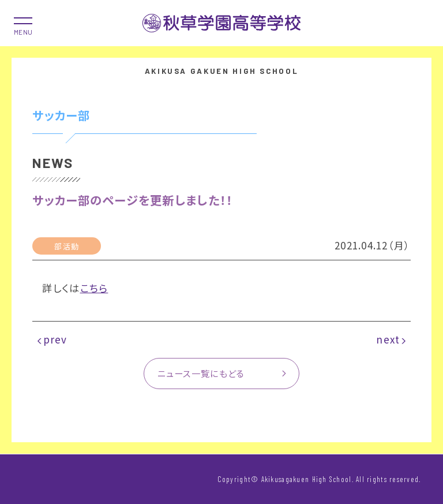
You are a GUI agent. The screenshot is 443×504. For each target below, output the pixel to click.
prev (55, 339)
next (388, 339)
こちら (94, 288)
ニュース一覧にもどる (201, 373)
